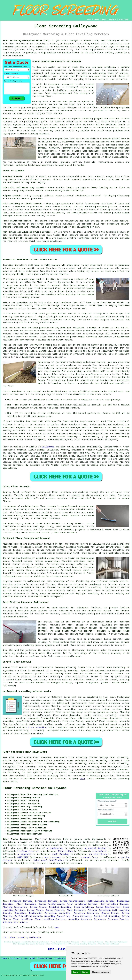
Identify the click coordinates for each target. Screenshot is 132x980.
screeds (28, 561)
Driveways (99, 919)
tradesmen (114, 860)
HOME (89, 19)
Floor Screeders (76, 910)
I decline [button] (85, 972)
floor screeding (29, 462)
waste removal (53, 857)
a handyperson (55, 848)
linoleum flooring (28, 851)
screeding (52, 776)
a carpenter (25, 854)
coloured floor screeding (60, 709)
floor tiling (65, 851)
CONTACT (113, 19)
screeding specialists (88, 770)
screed (90, 105)
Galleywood (48, 447)
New (25, 959)
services (18, 465)
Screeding (20, 913)
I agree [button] (76, 972)
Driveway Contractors (15, 922)
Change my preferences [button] (101, 972)
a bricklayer (100, 851)
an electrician (98, 854)
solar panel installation (49, 860)
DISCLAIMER (124, 19)
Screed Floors (38, 907)
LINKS (96, 19)
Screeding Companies (86, 913)
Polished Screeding (60, 907)
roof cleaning (60, 854)
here (82, 779)
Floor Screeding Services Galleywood (35, 788)
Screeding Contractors (63, 959)
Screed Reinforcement (72, 901)
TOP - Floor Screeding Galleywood (22, 937)
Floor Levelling (84, 907)
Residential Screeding (43, 913)
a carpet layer (90, 857)
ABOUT (104, 19)
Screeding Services (21, 901)
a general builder (96, 848)
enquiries (54, 863)
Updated (32, 959)
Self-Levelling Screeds (101, 901)
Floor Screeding (26, 904)
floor (26, 700)
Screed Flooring (55, 910)
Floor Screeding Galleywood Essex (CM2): (27, 41)
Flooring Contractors (15, 907)
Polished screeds (12, 544)
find (11, 758)
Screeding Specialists (57, 916)
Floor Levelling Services (82, 904)
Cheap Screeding (82, 916)
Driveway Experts (118, 919)
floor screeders (99, 456)
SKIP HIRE (23, 857)
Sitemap (4, 959)
